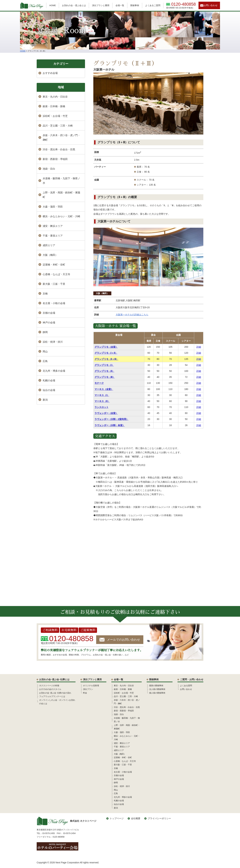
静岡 (45, 332)
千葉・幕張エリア (53, 236)
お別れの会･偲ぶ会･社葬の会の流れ (55, 693)
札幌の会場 (49, 380)
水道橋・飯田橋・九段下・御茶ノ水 (61, 181)
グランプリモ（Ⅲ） (105, 377)
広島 (45, 361)
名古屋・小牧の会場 (54, 303)
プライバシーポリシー (159, 818)
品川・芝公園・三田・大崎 (58, 126)
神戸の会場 (49, 322)
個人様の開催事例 (157, 693)
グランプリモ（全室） (106, 347)
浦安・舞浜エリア (53, 226)
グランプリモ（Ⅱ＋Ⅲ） (106, 359)
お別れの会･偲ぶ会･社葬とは (54, 679)
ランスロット (101, 407)
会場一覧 (120, 5)
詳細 (199, 347)
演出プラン (88, 689)
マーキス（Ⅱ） (102, 401)
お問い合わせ (210, 5)
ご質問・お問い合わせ (192, 679)
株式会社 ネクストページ (66, 821)
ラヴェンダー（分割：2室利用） (111, 419)
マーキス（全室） (104, 389)
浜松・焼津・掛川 (53, 342)
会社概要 (136, 818)
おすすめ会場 (50, 73)
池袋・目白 (49, 169)
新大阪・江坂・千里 (54, 284)
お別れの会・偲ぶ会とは (74, 5)
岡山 (45, 351)
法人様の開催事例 (157, 689)
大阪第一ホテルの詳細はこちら (132, 315)
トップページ (117, 818)
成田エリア (49, 245)
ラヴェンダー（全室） (106, 413)
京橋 (45, 294)
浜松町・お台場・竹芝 (55, 116)
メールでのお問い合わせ (123, 640)
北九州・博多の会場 (54, 371)
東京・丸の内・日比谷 (55, 97)
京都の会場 (49, 313)
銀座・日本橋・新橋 (54, 106)
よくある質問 (186, 686)
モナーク (99, 383)
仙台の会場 (49, 390)
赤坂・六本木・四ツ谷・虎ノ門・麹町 (61, 137)
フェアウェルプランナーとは (52, 696)
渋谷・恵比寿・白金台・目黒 (59, 149)
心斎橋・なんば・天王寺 (56, 274)
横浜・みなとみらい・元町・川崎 (61, 216)
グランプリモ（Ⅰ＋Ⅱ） (106, 353)
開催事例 (135, 5)
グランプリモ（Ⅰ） (104, 365)
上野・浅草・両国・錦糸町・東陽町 (61, 195)
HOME (53, 5)
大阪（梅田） (102, 293)
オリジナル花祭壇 (91, 686)
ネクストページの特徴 (49, 686)
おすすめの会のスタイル (50, 689)
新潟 (45, 400)
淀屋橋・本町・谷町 (54, 265)
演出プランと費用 (101, 5)
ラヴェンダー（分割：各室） (110, 425)
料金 (85, 693)
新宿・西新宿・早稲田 (55, 159)
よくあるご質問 (153, 5)
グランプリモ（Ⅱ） (104, 371)
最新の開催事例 (156, 686)
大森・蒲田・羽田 (53, 207)
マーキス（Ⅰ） (102, 395)
